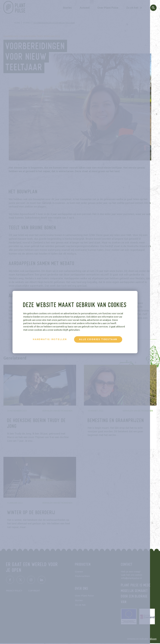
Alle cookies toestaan (103, 339)
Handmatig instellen (55, 339)
